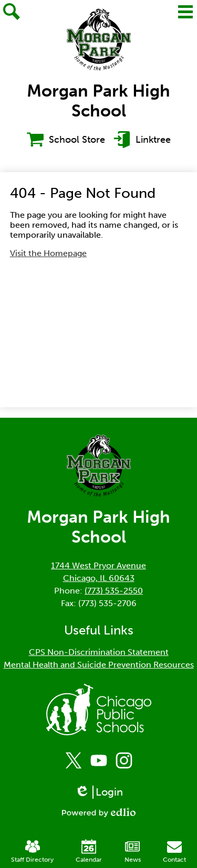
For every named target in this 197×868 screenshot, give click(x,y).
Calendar (89, 851)
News (133, 851)
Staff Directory (32, 851)
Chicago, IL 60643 (99, 578)
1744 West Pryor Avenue (98, 565)
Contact (174, 851)
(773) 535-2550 (114, 591)
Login (99, 792)
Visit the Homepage (48, 253)
